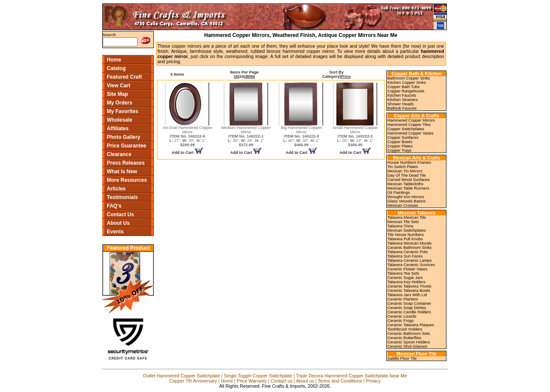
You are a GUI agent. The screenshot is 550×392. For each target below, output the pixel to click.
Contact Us (121, 214)
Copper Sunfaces (403, 138)
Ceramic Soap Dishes (407, 308)
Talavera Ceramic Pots (408, 252)
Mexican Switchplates (407, 230)
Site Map (118, 94)
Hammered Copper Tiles (409, 125)
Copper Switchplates (406, 129)
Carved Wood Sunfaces (409, 180)
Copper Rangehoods (406, 91)
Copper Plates (400, 146)
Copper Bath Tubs (404, 87)
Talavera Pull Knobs (405, 239)
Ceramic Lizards (402, 316)
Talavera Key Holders (407, 282)
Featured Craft (125, 77)
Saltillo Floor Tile (402, 358)
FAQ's (114, 206)
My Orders (120, 103)
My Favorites (123, 111)
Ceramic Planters (403, 299)
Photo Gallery (124, 137)
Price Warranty (252, 381)
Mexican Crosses (403, 205)
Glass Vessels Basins (407, 201)
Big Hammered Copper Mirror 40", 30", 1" (301, 136)
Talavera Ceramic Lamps (410, 260)
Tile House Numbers (406, 235)
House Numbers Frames (409, 162)
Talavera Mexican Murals (410, 243)
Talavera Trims (401, 226)
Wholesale (120, 120)
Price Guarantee (127, 146)
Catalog (116, 68)
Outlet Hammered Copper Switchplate (182, 376)
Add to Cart (188, 153)
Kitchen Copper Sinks (407, 83)
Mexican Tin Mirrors (405, 171)
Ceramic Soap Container (409, 303)
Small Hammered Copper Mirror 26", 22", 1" (355, 136)
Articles (116, 189)
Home (114, 60)
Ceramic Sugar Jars (405, 278)
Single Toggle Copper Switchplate (258, 376)
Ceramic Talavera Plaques (411, 325)
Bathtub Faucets (402, 108)
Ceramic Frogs (401, 321)
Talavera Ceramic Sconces (411, 265)
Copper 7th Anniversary (193, 381)
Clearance (119, 154)
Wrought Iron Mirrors (406, 197)
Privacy (373, 381)
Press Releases (126, 163)
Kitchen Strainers (403, 100)
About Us (118, 223)
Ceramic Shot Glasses (408, 346)
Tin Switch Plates (403, 167)
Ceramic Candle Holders (409, 312)
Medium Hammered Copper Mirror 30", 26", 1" (246, 136)
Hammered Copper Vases (411, 133)
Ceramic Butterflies (405, 338)
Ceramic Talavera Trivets (409, 286)
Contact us (282, 381)
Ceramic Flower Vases (408, 269)
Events (115, 232)
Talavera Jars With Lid (407, 295)
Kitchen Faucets (402, 95)
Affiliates (118, 129)
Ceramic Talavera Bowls (409, 291)
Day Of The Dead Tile (407, 175)
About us (305, 381)
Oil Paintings (399, 193)
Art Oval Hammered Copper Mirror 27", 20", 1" (187, 136)
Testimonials (122, 197)
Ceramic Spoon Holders (409, 342)
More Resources (127, 180)
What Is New (122, 171)
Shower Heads (401, 104)
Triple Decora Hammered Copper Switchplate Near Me (351, 376)
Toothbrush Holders (405, 329)
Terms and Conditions (340, 381)
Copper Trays (400, 150)
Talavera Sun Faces (405, 256)
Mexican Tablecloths (406, 184)
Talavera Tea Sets (403, 273)
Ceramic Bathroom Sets (409, 334)
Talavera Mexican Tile (407, 217)
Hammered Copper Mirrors (411, 120)
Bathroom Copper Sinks (409, 78)
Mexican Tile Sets (403, 222)
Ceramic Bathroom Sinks (410, 248)
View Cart (119, 86)
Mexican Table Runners (408, 188)
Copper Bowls (400, 142)
